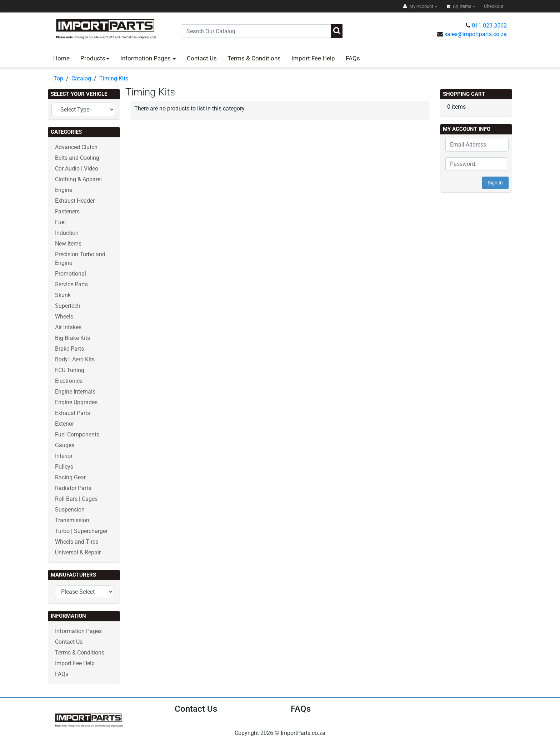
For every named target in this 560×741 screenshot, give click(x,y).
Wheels (64, 317)
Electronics (69, 381)
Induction (67, 233)
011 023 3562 (489, 26)
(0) (459, 6)
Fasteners (67, 211)
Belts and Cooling (77, 158)
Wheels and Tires (77, 542)
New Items (68, 244)
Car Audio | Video (77, 169)
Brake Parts (69, 349)
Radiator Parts (73, 488)
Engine (64, 190)
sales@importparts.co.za (476, 34)
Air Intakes (68, 327)
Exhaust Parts (72, 413)
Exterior (64, 424)
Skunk (63, 295)
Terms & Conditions (254, 58)
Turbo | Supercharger (81, 531)
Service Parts (71, 284)
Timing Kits (114, 78)
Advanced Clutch (76, 147)
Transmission (72, 520)
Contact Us (202, 58)
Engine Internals (75, 392)
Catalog (81, 78)
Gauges (65, 445)
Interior (64, 456)
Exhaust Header (75, 201)
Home (61, 58)
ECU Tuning (70, 370)
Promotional (71, 274)
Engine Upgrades (76, 402)
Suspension (70, 510)
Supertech (68, 306)
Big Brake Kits (72, 338)
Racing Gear (70, 477)
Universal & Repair (78, 552)
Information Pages (146, 58)
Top (58, 78)
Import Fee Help (313, 58)
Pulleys (64, 467)
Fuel (60, 222)
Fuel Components (77, 434)
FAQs (353, 58)
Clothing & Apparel (78, 179)
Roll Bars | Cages (76, 499)
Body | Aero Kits (75, 359)
